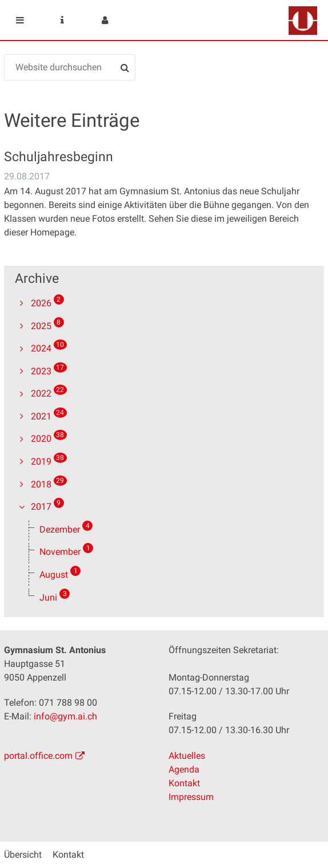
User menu (105, 20)
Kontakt (184, 783)
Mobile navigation (20, 20)
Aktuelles (187, 756)
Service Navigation (62, 20)
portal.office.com (38, 756)
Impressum (191, 797)
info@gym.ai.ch (65, 716)
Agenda (184, 769)
